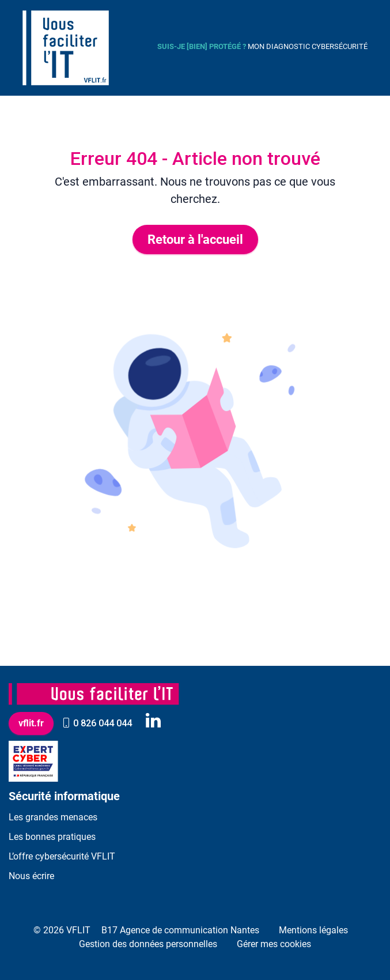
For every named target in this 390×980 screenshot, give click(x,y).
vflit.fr (31, 723)
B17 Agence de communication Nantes (180, 930)
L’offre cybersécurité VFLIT (62, 856)
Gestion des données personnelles (148, 944)
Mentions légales (313, 930)
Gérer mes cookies (274, 944)
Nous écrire (31, 876)
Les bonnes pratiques (52, 837)
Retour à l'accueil (195, 240)
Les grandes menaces (53, 817)
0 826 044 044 (97, 723)
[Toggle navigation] (133, 48)
